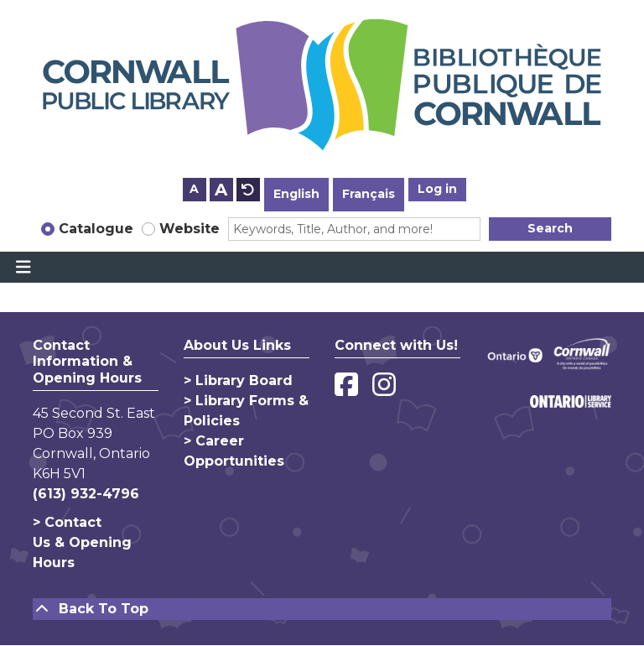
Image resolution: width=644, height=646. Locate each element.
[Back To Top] (322, 609)
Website (190, 229)
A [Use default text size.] (248, 190)
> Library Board (238, 380)
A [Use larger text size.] (221, 190)
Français (369, 194)
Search (550, 228)
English (296, 194)
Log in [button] (437, 189)
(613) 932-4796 (86, 494)
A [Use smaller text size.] (194, 189)
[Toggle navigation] (23, 268)
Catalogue (96, 229)
